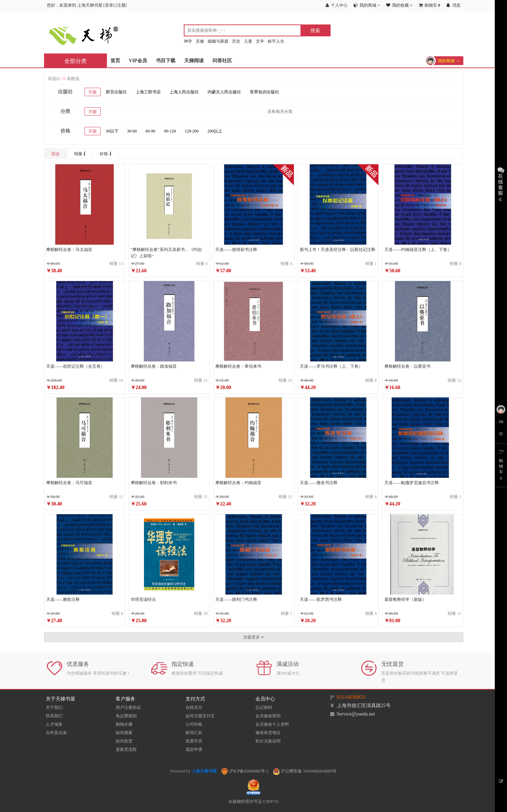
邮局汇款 (194, 733)
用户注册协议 (128, 707)
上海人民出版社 (184, 92)
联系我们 (54, 716)
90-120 (170, 131)
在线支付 (194, 707)
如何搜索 (124, 733)
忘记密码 (264, 707)
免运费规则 (126, 716)
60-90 (151, 131)
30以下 (112, 131)
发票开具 (194, 741)
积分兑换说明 (268, 741)
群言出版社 (116, 92)
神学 (188, 41)
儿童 (248, 41)
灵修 (200, 41)
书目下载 (166, 61)
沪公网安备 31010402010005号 (305, 771)
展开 (501, 184)
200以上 (215, 131)
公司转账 (194, 724)
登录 (109, 5)
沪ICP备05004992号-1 (245, 771)
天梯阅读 (194, 61)
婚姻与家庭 (218, 41)
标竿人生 (276, 41)
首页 (115, 61)
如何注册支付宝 (200, 716)
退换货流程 (126, 749)
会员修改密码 (268, 716)
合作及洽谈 (56, 733)
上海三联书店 (148, 92)
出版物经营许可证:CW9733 (253, 802)
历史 (236, 41)
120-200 (192, 131)
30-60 (132, 131)
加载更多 (253, 637)
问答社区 (222, 61)
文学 (260, 41)
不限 (93, 92)
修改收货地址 (268, 733)
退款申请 (194, 749)
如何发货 (124, 741)
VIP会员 (138, 61)
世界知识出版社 (265, 92)
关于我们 (54, 707)
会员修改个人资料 (272, 724)
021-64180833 (351, 697)
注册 (121, 5)
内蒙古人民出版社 (224, 92)
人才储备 (54, 724)
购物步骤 (124, 724)
